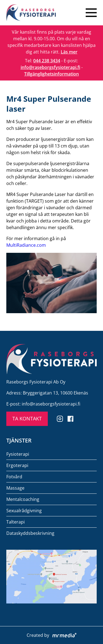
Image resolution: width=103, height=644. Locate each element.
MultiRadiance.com (26, 245)
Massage (15, 488)
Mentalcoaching (23, 499)
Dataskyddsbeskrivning (30, 533)
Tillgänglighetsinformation (51, 74)
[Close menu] (91, 13)
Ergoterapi (17, 465)
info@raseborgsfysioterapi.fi (50, 67)
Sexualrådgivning (24, 511)
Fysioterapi (18, 454)
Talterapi (16, 522)
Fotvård (14, 477)
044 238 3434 (47, 61)
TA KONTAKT (27, 418)
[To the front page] (31, 13)
